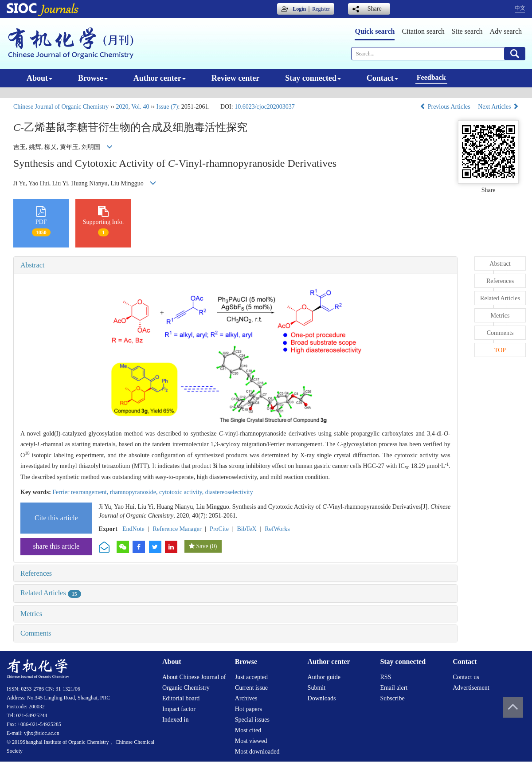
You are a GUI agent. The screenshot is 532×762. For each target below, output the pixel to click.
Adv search (506, 31)
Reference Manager (177, 529)
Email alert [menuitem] (394, 688)
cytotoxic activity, (182, 492)
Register (321, 9)
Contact (382, 78)
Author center (160, 78)
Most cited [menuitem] (248, 730)
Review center (235, 78)
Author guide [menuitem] (324, 677)
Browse (93, 78)
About (39, 78)
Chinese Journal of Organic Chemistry (61, 107)
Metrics (31, 614)
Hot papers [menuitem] (248, 709)
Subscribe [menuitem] (392, 698)
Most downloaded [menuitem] (257, 752)
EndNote (133, 529)
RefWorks (277, 529)
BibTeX (247, 529)
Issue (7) (167, 107)
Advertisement (471, 688)
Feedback (431, 77)
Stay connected (313, 78)
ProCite (219, 529)
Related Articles (51, 593)
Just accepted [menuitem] (251, 677)
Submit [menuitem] (317, 688)
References (36, 573)
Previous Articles (446, 107)
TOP (500, 350)
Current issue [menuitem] (251, 688)
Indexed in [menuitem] (175, 720)
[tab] (235, 265)
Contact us (466, 677)
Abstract (32, 265)
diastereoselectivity (229, 492)
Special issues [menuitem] (252, 720)
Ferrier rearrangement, (81, 492)
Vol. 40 (140, 107)
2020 (122, 107)
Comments (36, 633)
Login (299, 9)
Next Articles (498, 107)
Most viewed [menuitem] (251, 741)
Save (202, 546)
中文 (520, 8)
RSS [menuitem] (385, 677)
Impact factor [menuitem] (179, 709)
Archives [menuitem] (246, 698)
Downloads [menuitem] (322, 698)
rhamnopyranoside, (135, 492)
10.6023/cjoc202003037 (265, 107)
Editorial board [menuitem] (181, 698)
